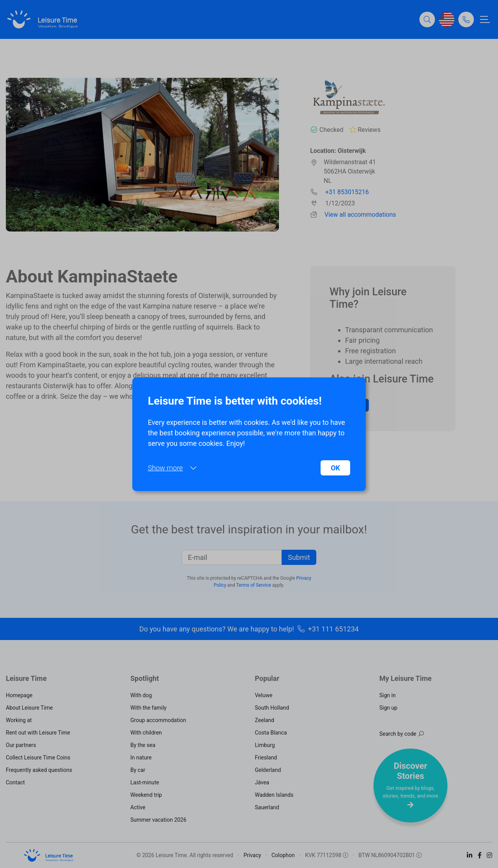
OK (335, 468)
